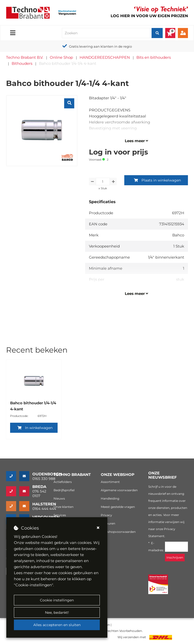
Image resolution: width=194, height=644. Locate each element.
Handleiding (110, 498)
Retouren (108, 523)
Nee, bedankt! (57, 612)
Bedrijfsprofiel (64, 490)
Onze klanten (64, 507)
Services (60, 515)
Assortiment (110, 482)
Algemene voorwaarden (119, 490)
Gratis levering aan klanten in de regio (100, 46)
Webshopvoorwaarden (118, 532)
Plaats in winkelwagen (157, 180)
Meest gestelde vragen (118, 507)
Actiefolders (63, 482)
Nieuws (59, 498)
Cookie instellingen (57, 600)
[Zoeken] (157, 33)
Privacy (106, 515)
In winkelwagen (35, 428)
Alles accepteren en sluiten (57, 625)
